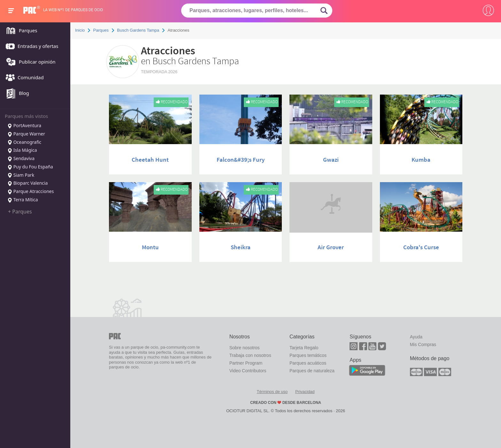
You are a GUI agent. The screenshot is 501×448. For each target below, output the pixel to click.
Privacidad (305, 392)
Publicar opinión (29, 62)
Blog (16, 94)
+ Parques (20, 212)
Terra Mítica (23, 200)
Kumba (421, 159)
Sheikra (241, 247)
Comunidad (23, 78)
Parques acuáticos (308, 363)
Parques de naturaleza (312, 371)
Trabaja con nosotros (250, 355)
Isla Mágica (22, 151)
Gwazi (331, 159)
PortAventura (24, 126)
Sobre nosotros (245, 348)
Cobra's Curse (421, 247)
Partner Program (246, 363)
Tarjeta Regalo (304, 348)
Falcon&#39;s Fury (241, 159)
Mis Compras (423, 344)
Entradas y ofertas (30, 47)
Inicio (80, 30)
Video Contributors (248, 371)
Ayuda (416, 337)
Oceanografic (24, 143)
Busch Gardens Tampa (138, 30)
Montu (150, 247)
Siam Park (21, 175)
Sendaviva (21, 159)
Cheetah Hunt (150, 159)
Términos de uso (272, 392)
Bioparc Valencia (27, 183)
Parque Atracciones (31, 192)
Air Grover (331, 247)
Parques (20, 31)
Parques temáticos (308, 355)
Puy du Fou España (30, 167)
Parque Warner (26, 134)
